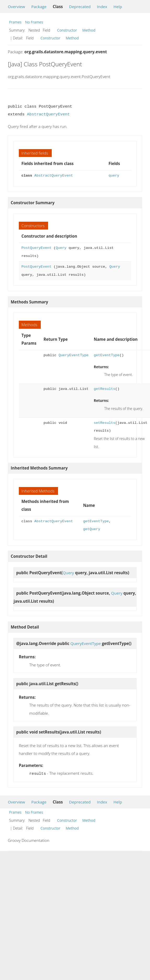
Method (89, 30)
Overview (16, 7)
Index (102, 7)
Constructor (67, 30)
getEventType (107, 355)
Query (61, 248)
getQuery (92, 529)
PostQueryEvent (36, 248)
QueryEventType (74, 355)
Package (39, 7)
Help (118, 7)
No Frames (34, 22)
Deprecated (80, 7)
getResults (105, 389)
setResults (105, 423)
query (114, 176)
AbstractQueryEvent (48, 114)
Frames (15, 22)
